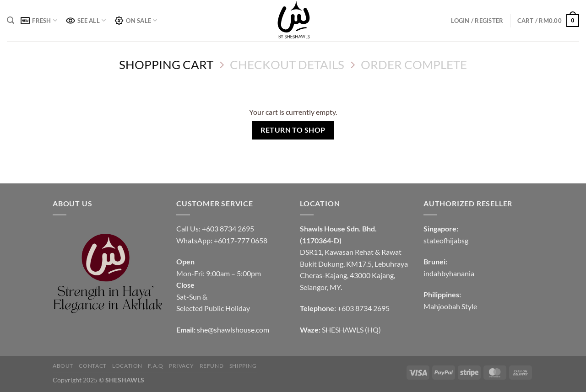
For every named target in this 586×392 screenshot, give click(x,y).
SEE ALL (86, 20)
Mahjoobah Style (450, 306)
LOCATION (127, 366)
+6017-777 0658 (241, 240)
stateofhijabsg (446, 240)
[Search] (11, 20)
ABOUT (63, 366)
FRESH (39, 20)
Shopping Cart (166, 64)
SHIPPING (243, 366)
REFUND (212, 366)
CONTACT (92, 366)
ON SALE (136, 21)
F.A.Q (155, 366)
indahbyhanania (449, 273)
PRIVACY (181, 366)
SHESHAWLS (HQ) (351, 330)
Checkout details (287, 64)
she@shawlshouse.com (233, 330)
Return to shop (293, 130)
